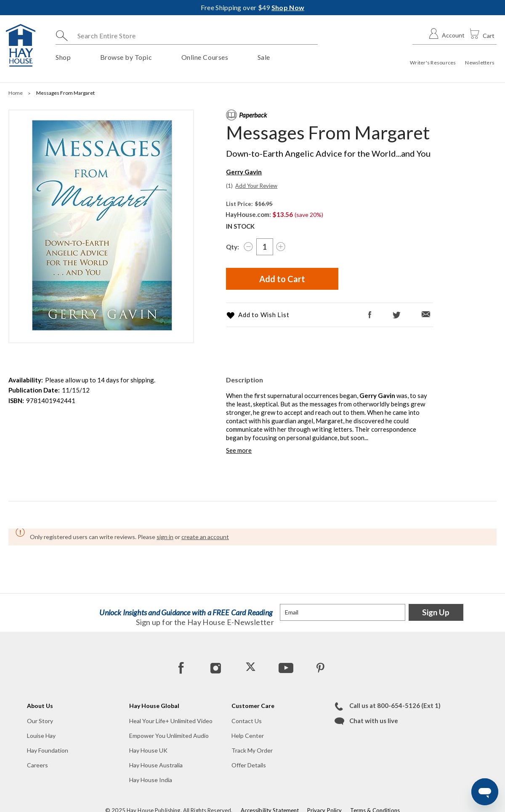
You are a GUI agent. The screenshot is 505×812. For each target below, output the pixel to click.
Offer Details (249, 765)
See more (239, 450)
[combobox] (187, 36)
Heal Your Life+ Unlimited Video (171, 721)
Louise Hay (41, 736)
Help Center (248, 736)
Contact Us (247, 721)
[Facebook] (370, 315)
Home (16, 93)
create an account (205, 537)
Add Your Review (256, 186)
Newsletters (480, 63)
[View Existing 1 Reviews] (230, 186)
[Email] (426, 315)
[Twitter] (397, 315)
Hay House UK (148, 750)
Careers (37, 765)
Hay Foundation (48, 750)
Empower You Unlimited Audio (169, 736)
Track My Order (252, 750)
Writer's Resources (433, 63)
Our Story (40, 721)
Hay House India (151, 780)
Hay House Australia (156, 765)
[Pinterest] (320, 668)
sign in (165, 537)
